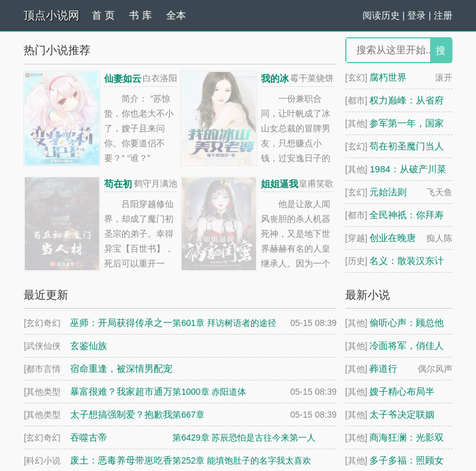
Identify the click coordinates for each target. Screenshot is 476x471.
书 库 (140, 15)
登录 (416, 15)
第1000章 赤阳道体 (209, 392)
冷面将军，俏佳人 (407, 346)
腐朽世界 (388, 77)
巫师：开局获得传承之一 (121, 323)
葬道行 (383, 368)
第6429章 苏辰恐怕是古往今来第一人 (244, 438)
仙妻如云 (123, 78)
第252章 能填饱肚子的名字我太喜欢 (241, 460)
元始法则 (388, 192)
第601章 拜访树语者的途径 (224, 323)
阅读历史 (381, 15)
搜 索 (441, 54)
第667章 (188, 415)
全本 (176, 15)
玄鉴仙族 (89, 346)
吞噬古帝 (89, 437)
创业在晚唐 (393, 238)
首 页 (103, 15)
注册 (443, 15)
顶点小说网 (51, 15)
